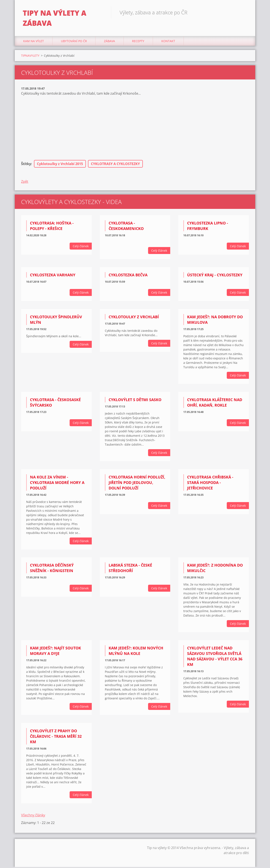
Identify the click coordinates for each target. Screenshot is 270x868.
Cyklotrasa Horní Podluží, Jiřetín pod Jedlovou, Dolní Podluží (137, 484)
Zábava (109, 42)
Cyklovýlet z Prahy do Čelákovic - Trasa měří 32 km (56, 738)
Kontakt (168, 42)
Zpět (25, 183)
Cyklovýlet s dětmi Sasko (135, 401)
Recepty (138, 42)
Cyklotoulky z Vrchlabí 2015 (60, 165)
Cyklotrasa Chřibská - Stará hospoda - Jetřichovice (210, 484)
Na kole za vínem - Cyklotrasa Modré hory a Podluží (57, 484)
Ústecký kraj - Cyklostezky (215, 276)
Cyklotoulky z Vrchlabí (134, 318)
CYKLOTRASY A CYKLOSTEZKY (115, 165)
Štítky (26, 165)
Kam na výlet (34, 42)
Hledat (244, 12)
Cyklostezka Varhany (53, 276)
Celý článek (81, 247)
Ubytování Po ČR (74, 42)
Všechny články (33, 816)
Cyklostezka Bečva (128, 276)
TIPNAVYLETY (30, 57)
